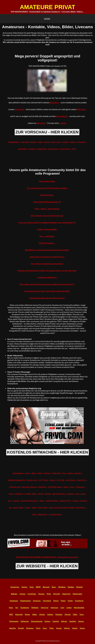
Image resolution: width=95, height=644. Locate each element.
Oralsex (42, 614)
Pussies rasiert (32, 480)
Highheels (35, 608)
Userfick (41, 494)
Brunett (48, 494)
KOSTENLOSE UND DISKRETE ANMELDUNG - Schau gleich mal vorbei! (47, 557)
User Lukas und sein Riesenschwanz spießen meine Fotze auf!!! (47, 284)
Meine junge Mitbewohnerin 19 (47, 202)
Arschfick (32, 149)
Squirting (12, 628)
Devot (34, 514)
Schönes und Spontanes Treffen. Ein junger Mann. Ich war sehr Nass (47, 270)
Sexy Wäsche (71, 480)
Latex (10, 501)
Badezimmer (43, 514)
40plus (34, 508)
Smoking (56, 621)
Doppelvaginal (25, 601)
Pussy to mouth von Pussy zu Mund (62, 508)
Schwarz (76, 501)
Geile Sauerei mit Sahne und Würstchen (47, 257)
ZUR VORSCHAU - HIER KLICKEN (47, 132)
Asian (32, 587)
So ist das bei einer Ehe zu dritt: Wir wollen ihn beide (47, 291)
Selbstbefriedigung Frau (17, 480)
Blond (40, 473)
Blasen (34, 473)
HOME (47, 19)
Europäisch (19, 494)
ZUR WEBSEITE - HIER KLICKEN (47, 566)
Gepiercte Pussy (66, 501)
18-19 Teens (44, 480)
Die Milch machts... (47, 243)
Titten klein (80, 487)
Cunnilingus (32, 594)
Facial (72, 487)
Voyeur (82, 628)
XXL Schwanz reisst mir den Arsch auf (47, 216)
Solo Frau (47, 473)
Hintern (73, 142)
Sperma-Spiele (18, 508)
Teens (45, 628)
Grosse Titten (65, 149)
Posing (28, 508)
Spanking (73, 621)
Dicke (49, 594)
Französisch (79, 601)
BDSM (38, 587)
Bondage (71, 587)
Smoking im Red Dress (47, 277)
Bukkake (14, 594)
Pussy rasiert (56, 142)
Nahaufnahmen (14, 142)
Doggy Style (81, 480)
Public (75, 614)
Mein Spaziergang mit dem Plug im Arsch (47, 298)
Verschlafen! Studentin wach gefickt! (47, 264)
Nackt (66, 487)
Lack (78, 494)
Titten (51, 628)
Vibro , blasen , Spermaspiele (47, 209)
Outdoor (50, 614)
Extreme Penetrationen (29, 501)
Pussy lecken (43, 508)
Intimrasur (54, 608)
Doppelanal (14, 601)
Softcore (64, 621)
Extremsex (37, 601)
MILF (34, 494)
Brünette (79, 587)
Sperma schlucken (59, 494)
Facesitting (47, 601)
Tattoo (38, 628)
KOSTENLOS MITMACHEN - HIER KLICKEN (47, 452)
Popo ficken (25, 142)
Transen (59, 628)
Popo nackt (81, 142)
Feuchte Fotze (42, 149)
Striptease (30, 628)
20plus (70, 473)
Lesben (69, 608)
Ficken (40, 142)
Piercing (68, 614)
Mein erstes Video (47, 181)
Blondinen (62, 587)
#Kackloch (55, 102)
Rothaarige (25, 621)
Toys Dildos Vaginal (55, 487)
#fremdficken (62, 116)
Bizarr (54, 587)
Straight (28, 494)
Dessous (41, 594)
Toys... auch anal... (47, 236)
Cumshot (78, 473)
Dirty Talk (61, 480)
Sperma (81, 621)
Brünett (34, 142)
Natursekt (19, 614)
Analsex (66, 142)
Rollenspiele (14, 621)
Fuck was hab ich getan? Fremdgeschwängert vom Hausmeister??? (47, 222)
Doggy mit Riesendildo (47, 229)
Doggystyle (66, 594)
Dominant (71, 494)
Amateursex (15, 587)
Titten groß (56, 473)
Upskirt (75, 628)
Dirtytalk (57, 594)
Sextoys (47, 621)
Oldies (35, 614)
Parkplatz (59, 614)
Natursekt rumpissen (29, 487)
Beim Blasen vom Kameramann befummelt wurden (47, 250)
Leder (83, 494)
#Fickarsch (20, 109)
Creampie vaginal (55, 514)
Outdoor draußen (52, 501)
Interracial (45, 608)
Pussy (74, 149)
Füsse (11, 608)
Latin (62, 608)
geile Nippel (22, 149)
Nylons (11, 494)
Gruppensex (25, 608)
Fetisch (56, 601)
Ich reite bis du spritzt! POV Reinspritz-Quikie (47, 188)
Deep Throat (80, 508)
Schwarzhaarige (37, 621)
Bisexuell (46, 587)
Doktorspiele (77, 594)
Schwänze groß (15, 487)
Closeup (47, 142)
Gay (17, 608)
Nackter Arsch (54, 149)
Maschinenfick (79, 608)
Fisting (70, 601)
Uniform (67, 628)
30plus (42, 501)
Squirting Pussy (47, 195)
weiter (63, 123)
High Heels (42, 487)
